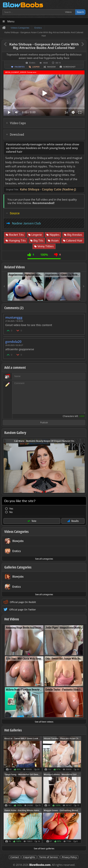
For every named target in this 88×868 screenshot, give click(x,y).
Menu (11, 21)
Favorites (20, 67)
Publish (44, 423)
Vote (34, 521)
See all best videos (44, 722)
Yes (11, 509)
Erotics (32, 63)
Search (80, 12)
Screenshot (69, 67)
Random (51, 67)
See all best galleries (44, 848)
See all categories (44, 559)
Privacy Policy (69, 857)
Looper (36, 67)
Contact (15, 857)
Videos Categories (16, 532)
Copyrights (29, 857)
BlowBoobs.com (40, 865)
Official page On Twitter (23, 610)
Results (75, 521)
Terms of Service (48, 857)
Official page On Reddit (23, 602)
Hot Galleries (13, 730)
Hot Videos (12, 619)
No (11, 512)
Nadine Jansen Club (26, 223)
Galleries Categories (18, 567)
